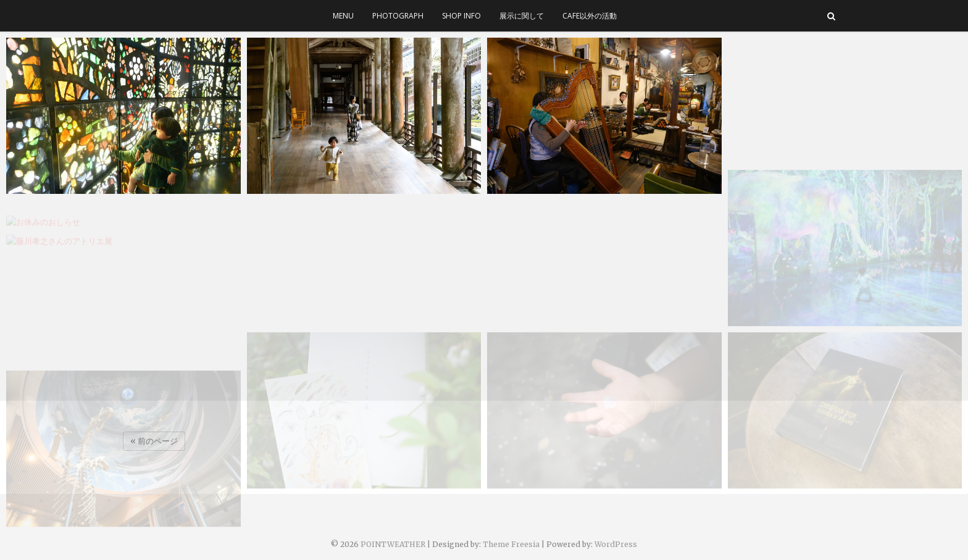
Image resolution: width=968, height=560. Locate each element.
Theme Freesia (511, 544)
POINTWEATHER (393, 544)
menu (343, 16)
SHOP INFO (461, 16)
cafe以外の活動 (590, 16)
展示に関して (522, 16)
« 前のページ (154, 441)
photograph (398, 16)
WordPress (616, 544)
